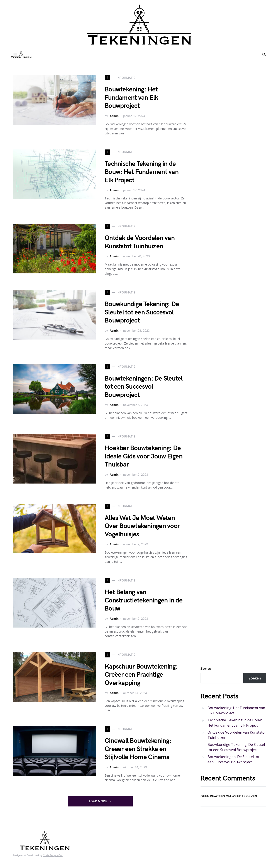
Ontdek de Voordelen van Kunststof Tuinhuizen (140, 242)
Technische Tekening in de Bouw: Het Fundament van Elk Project (142, 172)
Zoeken (206, 669)
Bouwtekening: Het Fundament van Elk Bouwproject (131, 98)
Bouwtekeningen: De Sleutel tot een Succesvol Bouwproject (144, 387)
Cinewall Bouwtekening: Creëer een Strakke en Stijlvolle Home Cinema (138, 749)
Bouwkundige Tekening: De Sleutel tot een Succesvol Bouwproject (142, 312)
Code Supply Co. (53, 855)
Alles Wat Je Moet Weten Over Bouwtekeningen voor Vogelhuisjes (142, 526)
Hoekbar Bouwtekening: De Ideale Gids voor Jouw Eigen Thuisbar (144, 456)
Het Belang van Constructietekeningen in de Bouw (144, 600)
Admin (114, 116)
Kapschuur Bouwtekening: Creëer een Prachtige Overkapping (141, 675)
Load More (98, 801)
